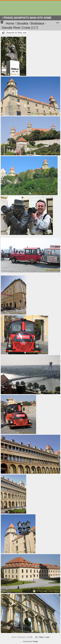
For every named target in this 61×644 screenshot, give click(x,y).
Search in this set (16, 33)
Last (47, 637)
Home (10, 23)
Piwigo (35, 641)
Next (41, 637)
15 (36, 637)
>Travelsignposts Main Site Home (27, 18)
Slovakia (22, 23)
